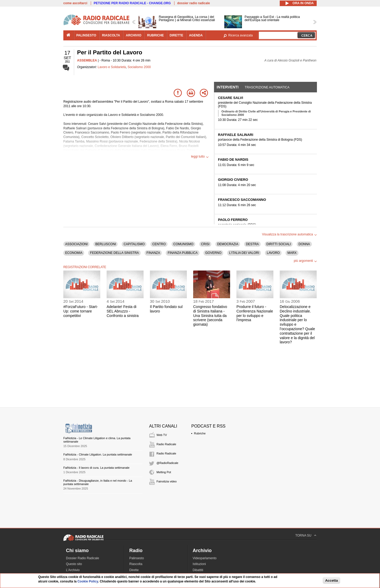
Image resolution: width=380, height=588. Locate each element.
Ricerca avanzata (241, 35)
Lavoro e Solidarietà (112, 67)
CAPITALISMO (134, 244)
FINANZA (153, 253)
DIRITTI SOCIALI (279, 244)
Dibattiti (198, 570)
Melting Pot (164, 472)
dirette (176, 35)
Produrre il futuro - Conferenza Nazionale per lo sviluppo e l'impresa (255, 313)
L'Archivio (73, 570)
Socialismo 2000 (139, 67)
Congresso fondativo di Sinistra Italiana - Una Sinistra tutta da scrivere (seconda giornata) (210, 316)
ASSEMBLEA (87, 60)
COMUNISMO (183, 244)
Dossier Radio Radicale (82, 558)
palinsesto (86, 35)
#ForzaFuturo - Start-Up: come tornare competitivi (81, 311)
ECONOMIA (74, 253)
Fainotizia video (167, 481)
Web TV (162, 435)
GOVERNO (213, 253)
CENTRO (159, 244)
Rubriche (200, 433)
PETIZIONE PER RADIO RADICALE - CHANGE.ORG (132, 3)
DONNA (304, 244)
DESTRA (252, 244)
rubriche (155, 35)
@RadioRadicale (167, 463)
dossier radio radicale (193, 3)
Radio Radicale (166, 444)
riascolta (111, 35)
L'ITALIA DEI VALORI (244, 253)
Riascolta (136, 564)
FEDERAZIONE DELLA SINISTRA (114, 253)
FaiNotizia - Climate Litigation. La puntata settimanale (98, 454)
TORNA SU (303, 535)
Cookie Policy (88, 581)
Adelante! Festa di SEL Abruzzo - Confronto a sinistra (123, 311)
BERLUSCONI (106, 244)
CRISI (205, 244)
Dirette (134, 570)
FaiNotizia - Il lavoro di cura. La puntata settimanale (96, 468)
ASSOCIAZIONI (76, 244)
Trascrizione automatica (267, 87)
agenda (196, 35)
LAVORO (273, 253)
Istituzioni (199, 564)
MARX (292, 253)
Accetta (331, 580)
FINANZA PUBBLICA (182, 253)
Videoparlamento (205, 558)
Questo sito (74, 564)
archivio (134, 35)
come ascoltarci (75, 3)
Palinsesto (137, 558)
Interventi (228, 87)
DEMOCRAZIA (228, 244)
